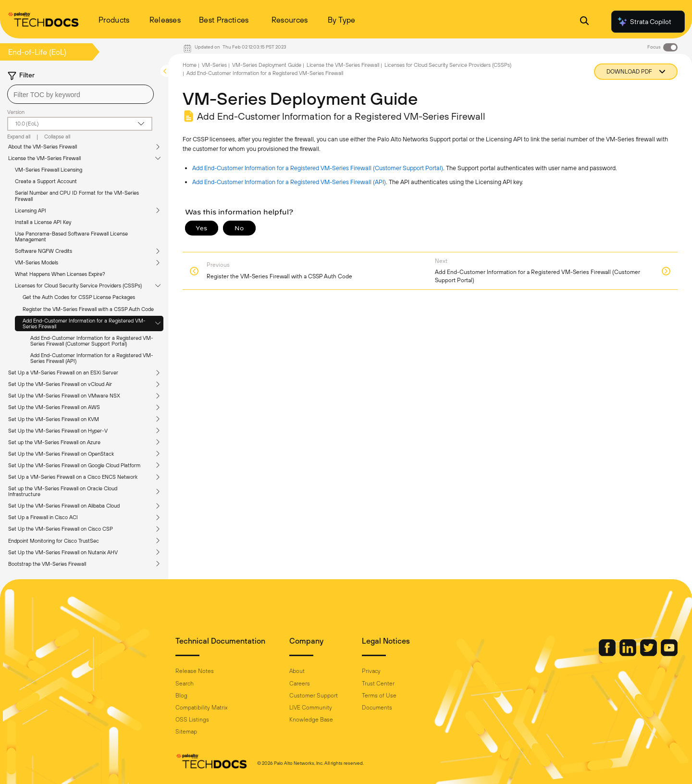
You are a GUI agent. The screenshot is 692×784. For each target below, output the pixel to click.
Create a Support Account (46, 181)
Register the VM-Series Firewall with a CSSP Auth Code (88, 309)
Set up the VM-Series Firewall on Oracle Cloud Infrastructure (63, 491)
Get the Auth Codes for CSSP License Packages (79, 297)
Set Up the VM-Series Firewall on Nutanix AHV (63, 552)
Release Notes (195, 671)
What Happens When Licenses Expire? (60, 274)
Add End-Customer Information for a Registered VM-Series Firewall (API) (92, 358)
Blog (181, 696)
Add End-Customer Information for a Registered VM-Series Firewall (84, 324)
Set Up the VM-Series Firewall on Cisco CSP (61, 529)
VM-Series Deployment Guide (267, 65)
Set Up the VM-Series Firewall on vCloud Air (60, 384)
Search (185, 684)
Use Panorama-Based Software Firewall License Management (71, 236)
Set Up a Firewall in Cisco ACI (43, 517)
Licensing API (31, 211)
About (297, 671)
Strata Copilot (644, 22)
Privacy (371, 671)
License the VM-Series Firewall (44, 158)
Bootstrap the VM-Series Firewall (47, 564)
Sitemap (186, 732)
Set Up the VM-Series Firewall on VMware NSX (64, 396)
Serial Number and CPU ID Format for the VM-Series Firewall (77, 196)
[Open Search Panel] (584, 22)
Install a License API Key (43, 222)
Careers (300, 684)
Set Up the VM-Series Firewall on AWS (54, 407)
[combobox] (80, 94)
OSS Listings (192, 720)
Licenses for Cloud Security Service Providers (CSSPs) (78, 286)
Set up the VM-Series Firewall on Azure (54, 442)
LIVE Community (311, 708)
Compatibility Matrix (201, 708)
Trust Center (378, 684)
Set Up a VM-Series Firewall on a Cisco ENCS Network (73, 477)
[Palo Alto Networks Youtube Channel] (669, 654)
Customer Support (314, 696)
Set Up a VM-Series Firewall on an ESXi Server (63, 373)
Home (190, 65)
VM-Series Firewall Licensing (49, 170)
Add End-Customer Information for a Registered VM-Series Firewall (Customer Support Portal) (92, 341)
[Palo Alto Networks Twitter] (649, 654)
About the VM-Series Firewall (43, 147)
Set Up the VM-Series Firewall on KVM (54, 419)
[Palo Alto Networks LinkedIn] (629, 654)
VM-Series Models (37, 262)
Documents (377, 708)
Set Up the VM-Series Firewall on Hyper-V (58, 431)
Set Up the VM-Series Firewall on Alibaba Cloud (64, 506)
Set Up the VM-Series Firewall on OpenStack (61, 454)
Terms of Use (379, 696)
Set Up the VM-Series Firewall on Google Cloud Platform (74, 465)
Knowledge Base (311, 720)
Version (16, 112)
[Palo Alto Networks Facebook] (608, 654)
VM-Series (214, 65)
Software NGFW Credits (43, 251)
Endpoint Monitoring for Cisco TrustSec (54, 541)
